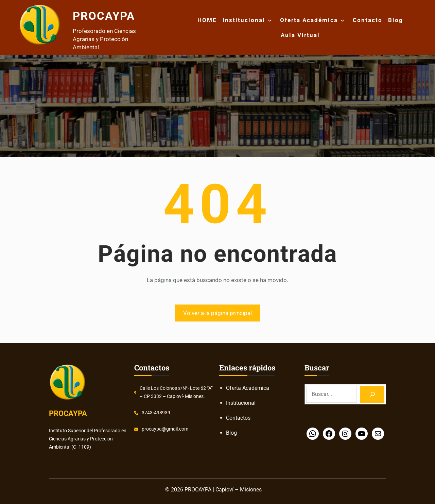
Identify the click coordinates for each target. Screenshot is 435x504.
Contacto (368, 20)
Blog (396, 20)
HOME (207, 20)
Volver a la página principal (217, 313)
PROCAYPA (110, 15)
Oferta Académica (309, 20)
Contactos (238, 418)
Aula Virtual (300, 35)
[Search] (372, 394)
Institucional (244, 20)
